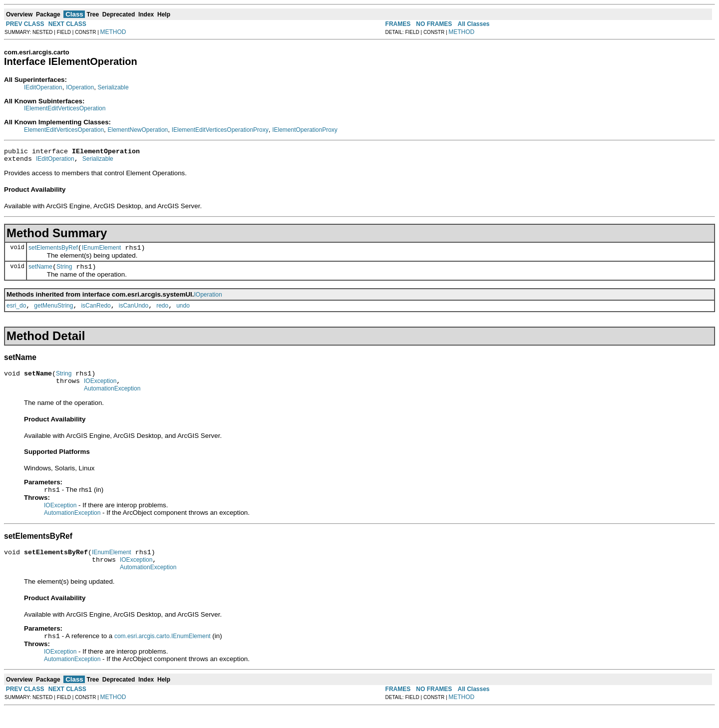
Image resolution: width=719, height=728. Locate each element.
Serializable (113, 87)
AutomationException (112, 400)
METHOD (113, 32)
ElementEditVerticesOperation (64, 130)
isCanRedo (96, 313)
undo (183, 313)
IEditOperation (43, 87)
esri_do (16, 313)
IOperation (80, 87)
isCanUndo (134, 313)
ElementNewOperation (138, 130)
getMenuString (53, 313)
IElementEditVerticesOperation (65, 108)
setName (40, 273)
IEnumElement (102, 252)
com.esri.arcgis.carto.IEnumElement (163, 655)
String (64, 273)
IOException (100, 391)
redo (162, 313)
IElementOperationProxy (305, 130)
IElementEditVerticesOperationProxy (220, 130)
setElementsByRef (53, 252)
